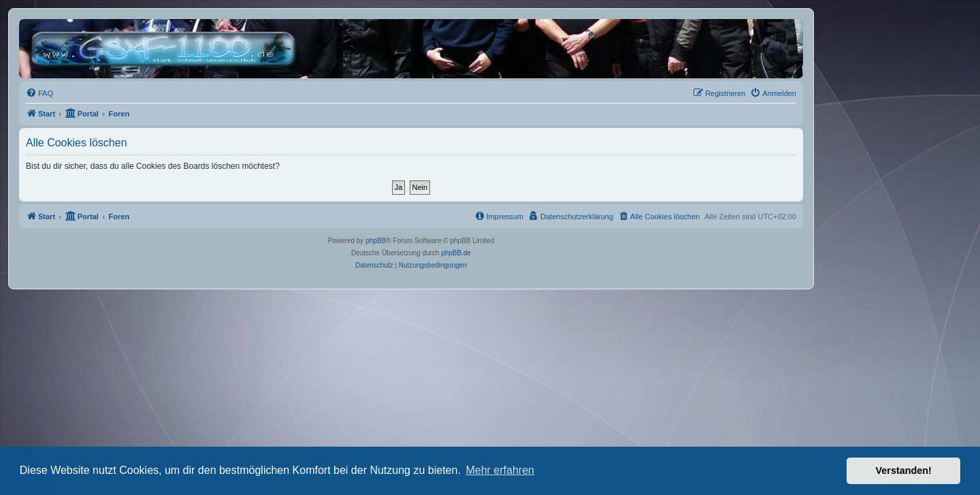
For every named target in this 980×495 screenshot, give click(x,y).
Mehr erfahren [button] (500, 470)
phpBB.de (456, 253)
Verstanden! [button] (904, 470)
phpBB (376, 241)
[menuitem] (39, 93)
